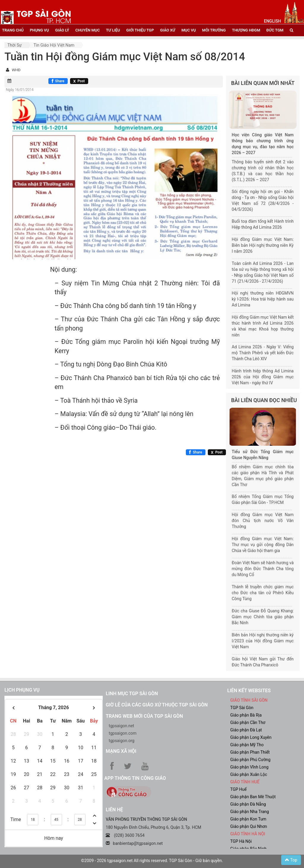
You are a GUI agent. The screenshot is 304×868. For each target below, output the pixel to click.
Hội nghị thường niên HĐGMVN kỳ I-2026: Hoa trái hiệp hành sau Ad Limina (263, 299)
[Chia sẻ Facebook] (58, 81)
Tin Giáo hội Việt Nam (54, 45)
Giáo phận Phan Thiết (250, 752)
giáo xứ (168, 30)
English (272, 21)
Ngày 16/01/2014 (20, 90)
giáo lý (62, 30)
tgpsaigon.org (121, 741)
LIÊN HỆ (114, 810)
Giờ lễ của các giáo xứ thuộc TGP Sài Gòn (157, 705)
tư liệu (113, 30)
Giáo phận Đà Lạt (246, 730)
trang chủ (13, 30)
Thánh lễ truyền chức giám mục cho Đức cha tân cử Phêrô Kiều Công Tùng (263, 593)
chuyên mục (88, 30)
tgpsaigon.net (121, 726)
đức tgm (275, 30)
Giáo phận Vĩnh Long (249, 767)
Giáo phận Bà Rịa (246, 715)
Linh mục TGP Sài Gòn (132, 694)
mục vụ (189, 30)
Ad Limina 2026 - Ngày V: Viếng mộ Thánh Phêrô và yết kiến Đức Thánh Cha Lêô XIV (263, 353)
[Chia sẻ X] (79, 81)
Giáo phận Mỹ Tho (247, 745)
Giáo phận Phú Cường (250, 760)
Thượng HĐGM (246, 30)
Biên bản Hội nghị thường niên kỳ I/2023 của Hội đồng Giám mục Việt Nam (263, 641)
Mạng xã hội (121, 751)
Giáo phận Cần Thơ (248, 722)
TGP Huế (238, 789)
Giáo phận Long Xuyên (251, 737)
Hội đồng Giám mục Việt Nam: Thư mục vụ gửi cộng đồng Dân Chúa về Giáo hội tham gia (263, 545)
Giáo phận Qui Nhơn (248, 826)
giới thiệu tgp (140, 30)
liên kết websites (249, 691)
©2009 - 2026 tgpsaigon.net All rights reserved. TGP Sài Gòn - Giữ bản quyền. (152, 861)
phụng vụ (39, 30)
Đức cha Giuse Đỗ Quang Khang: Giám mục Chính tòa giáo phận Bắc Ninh (263, 617)
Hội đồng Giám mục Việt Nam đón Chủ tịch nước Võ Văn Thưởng (263, 521)
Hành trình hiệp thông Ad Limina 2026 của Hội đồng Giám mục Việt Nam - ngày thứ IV (263, 377)
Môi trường (214, 30)
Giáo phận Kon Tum (248, 819)
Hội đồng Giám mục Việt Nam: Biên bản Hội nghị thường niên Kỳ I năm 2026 (263, 245)
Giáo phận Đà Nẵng (248, 804)
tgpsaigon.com (122, 733)
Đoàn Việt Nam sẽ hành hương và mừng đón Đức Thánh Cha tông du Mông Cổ (263, 569)
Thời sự (15, 45)
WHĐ (16, 70)
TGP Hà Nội (241, 841)
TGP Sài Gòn (242, 708)
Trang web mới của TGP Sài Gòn (144, 716)
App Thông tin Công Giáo (135, 778)
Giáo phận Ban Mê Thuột (253, 797)
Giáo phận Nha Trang (249, 812)
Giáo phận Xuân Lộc (248, 774)
